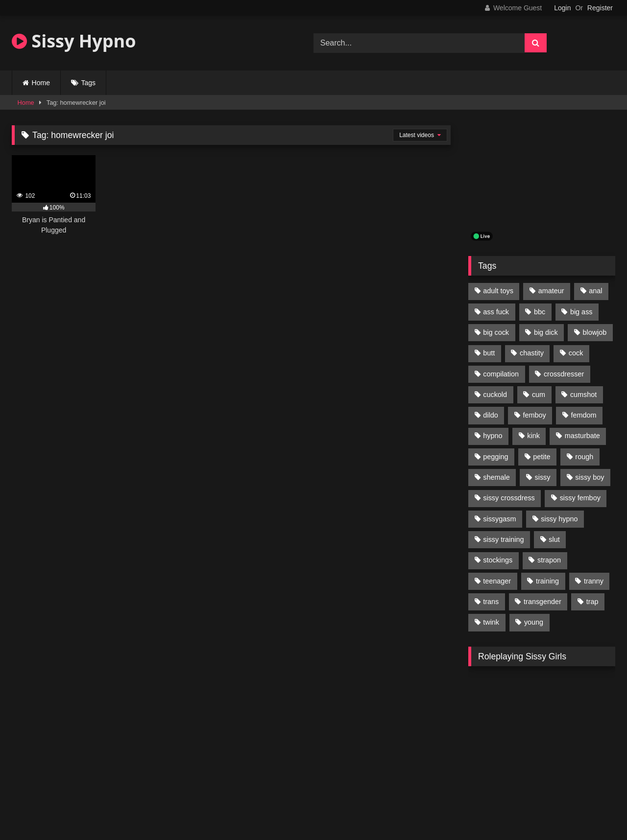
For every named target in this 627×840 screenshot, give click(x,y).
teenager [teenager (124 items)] (497, 581)
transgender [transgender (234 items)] (543, 602)
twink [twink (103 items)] (491, 622)
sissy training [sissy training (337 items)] (503, 539)
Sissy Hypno (74, 41)
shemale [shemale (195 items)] (496, 477)
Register (600, 8)
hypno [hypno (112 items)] (493, 436)
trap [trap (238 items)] (592, 602)
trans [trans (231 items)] (491, 602)
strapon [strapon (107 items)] (549, 560)
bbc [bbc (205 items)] (540, 312)
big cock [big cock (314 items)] (496, 332)
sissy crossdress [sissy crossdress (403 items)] (509, 498)
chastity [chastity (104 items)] (532, 353)
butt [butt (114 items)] (489, 353)
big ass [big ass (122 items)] (581, 312)
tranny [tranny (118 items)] (594, 581)
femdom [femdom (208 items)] (584, 415)
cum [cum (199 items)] (539, 395)
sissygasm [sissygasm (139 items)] (499, 519)
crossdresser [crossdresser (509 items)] (564, 374)
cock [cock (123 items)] (576, 353)
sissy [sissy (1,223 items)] (543, 477)
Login (562, 8)
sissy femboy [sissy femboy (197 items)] (580, 498)
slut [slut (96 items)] (554, 539)
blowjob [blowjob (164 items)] (595, 332)
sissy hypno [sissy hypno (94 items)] (559, 519)
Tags (89, 83)
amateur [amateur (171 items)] (551, 291)
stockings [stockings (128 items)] (498, 560)
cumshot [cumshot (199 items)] (583, 395)
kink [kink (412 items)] (533, 436)
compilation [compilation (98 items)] (501, 374)
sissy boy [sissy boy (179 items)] (590, 477)
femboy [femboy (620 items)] (535, 415)
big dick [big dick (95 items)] (546, 332)
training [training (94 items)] (547, 581)
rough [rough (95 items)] (584, 457)
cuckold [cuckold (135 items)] (495, 395)
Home (41, 83)
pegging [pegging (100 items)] (495, 457)
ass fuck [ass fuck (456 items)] (496, 312)
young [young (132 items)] (534, 622)
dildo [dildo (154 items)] (490, 415)
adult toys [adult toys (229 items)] (498, 291)
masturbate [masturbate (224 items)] (582, 436)
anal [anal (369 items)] (595, 291)
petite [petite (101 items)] (542, 457)
